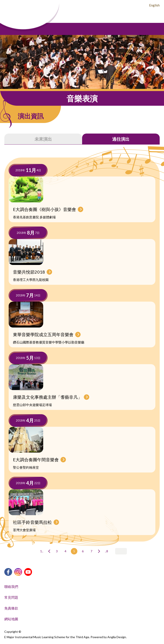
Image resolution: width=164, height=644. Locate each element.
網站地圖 (11, 619)
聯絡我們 (11, 587)
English (154, 5)
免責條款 (11, 608)
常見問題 (11, 597)
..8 (107, 551)
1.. (42, 551)
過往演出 (121, 139)
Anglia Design (117, 637)
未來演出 (43, 139)
